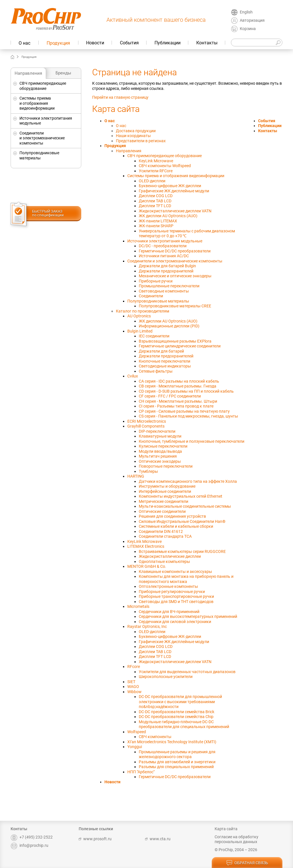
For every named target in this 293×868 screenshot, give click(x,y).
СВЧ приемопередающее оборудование (43, 86)
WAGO (133, 687)
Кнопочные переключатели (165, 361)
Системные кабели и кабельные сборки (176, 526)
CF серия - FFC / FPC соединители (170, 396)
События (129, 43)
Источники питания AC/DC (164, 256)
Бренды (63, 73)
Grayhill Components (146, 426)
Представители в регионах (141, 141)
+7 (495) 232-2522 (32, 837)
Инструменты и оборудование (167, 486)
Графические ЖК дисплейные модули (174, 191)
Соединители (151, 296)
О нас (24, 43)
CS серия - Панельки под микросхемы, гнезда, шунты (188, 416)
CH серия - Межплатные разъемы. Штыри (178, 401)
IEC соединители (154, 336)
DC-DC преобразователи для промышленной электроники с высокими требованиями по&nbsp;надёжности (180, 702)
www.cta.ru (158, 839)
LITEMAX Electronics (146, 546)
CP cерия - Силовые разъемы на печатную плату (184, 411)
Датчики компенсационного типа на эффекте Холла (188, 481)
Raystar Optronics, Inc (147, 626)
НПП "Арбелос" (141, 772)
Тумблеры (148, 471)
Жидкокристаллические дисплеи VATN (175, 211)
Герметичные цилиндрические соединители (180, 346)
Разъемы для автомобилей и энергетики (177, 762)
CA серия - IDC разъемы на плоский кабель (179, 381)
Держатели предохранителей (166, 271)
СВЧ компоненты (155, 737)
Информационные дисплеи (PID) (169, 326)
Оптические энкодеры (160, 461)
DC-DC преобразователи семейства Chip (176, 717)
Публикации (168, 43)
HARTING (136, 476)
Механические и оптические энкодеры (175, 276)
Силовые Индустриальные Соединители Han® (182, 521)
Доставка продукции (136, 131)
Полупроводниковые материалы (39, 155)
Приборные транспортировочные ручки (176, 596)
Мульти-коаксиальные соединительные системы (185, 506)
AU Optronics (139, 316)
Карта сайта (226, 829)
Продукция (58, 43)
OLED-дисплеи (152, 181)
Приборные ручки (156, 281)
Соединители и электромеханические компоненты (42, 138)
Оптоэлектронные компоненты (168, 586)
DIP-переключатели (157, 431)
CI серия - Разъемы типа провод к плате (176, 406)
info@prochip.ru (29, 845)
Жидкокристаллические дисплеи (170, 556)
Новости (95, 43)
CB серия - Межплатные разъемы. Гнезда (178, 386)
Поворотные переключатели (166, 466)
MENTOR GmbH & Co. (147, 566)
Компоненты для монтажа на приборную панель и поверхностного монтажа (186, 579)
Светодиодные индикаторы (165, 366)
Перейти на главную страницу (120, 97)
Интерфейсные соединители (165, 491)
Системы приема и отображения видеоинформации (37, 103)
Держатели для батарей (161, 351)
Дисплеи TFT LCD (155, 206)
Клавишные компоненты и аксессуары (175, 572)
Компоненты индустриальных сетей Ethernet (181, 496)
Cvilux (133, 376)
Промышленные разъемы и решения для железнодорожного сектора (177, 754)
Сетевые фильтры (156, 371)
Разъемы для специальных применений (176, 767)
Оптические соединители (162, 511)
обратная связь (247, 863)
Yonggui (135, 747)
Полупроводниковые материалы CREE (175, 306)
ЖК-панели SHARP (156, 226)
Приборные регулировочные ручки (172, 592)
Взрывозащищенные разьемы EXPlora (175, 341)
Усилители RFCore (156, 171)
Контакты (207, 43)
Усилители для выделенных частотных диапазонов (187, 672)
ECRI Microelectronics (147, 421)
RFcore (134, 667)
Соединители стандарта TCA (165, 536)
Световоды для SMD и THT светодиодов (176, 602)
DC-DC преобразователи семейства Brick (177, 712)
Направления (28, 73)
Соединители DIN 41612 (161, 531)
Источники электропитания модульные (46, 121)
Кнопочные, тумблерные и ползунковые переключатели (192, 441)
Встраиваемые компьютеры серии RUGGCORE (182, 551)
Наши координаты (133, 136)
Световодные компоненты (164, 291)
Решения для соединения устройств (172, 516)
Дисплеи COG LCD (156, 196)
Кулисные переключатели (163, 446)
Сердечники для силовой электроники (175, 622)
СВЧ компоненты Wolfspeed (165, 166)
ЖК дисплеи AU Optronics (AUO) (168, 216)
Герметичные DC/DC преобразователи (175, 251)
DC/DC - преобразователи (163, 246)
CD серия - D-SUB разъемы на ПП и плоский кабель (186, 391)
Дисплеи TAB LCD (155, 201)
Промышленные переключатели (169, 286)
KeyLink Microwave (156, 161)
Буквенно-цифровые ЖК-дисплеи (170, 186)
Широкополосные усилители (166, 677)
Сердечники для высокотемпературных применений (188, 616)
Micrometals (138, 606)
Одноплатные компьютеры (164, 561)
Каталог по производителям (142, 311)
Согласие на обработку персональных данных (236, 839)
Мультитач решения (158, 456)
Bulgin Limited (140, 331)
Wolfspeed (137, 732)
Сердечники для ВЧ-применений (169, 612)
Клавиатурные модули (160, 436)
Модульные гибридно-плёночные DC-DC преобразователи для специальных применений (184, 724)
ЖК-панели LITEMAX (158, 221)
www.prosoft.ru (95, 839)
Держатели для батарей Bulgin (167, 266)
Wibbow (134, 692)
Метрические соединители (164, 501)
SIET (131, 682)
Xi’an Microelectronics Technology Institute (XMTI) (172, 742)
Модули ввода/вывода (160, 451)
